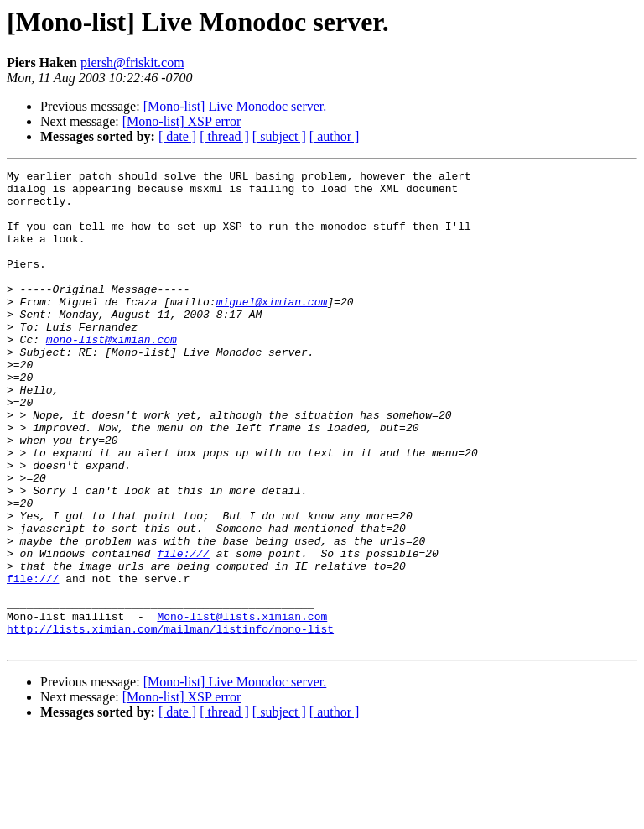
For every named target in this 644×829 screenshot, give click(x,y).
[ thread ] (224, 136)
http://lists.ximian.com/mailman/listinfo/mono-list (170, 722)
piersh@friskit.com (132, 63)
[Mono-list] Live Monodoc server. (235, 106)
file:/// (183, 631)
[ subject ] (279, 136)
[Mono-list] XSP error (182, 121)
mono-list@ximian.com (112, 374)
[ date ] (177, 136)
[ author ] (335, 136)
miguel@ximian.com (272, 329)
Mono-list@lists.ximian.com (242, 706)
